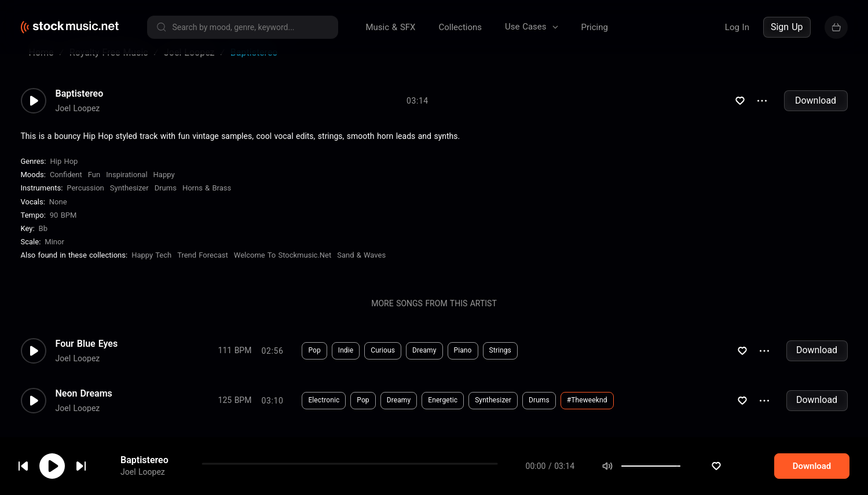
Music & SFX (391, 27)
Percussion (85, 202)
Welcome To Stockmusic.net (283, 269)
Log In (737, 27)
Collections (460, 27)
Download (816, 114)
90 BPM (63, 229)
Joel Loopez (143, 472)
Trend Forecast (203, 269)
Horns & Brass (207, 202)
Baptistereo (144, 460)
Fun (94, 188)
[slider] (719, 466)
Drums (166, 202)
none (58, 216)
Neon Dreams (84, 408)
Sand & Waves (361, 269)
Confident (66, 188)
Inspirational (127, 188)
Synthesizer (129, 202)
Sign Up (787, 27)
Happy (164, 188)
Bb (43, 242)
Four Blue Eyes (87, 358)
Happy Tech (151, 269)
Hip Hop (64, 175)
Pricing (595, 27)
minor (54, 256)
